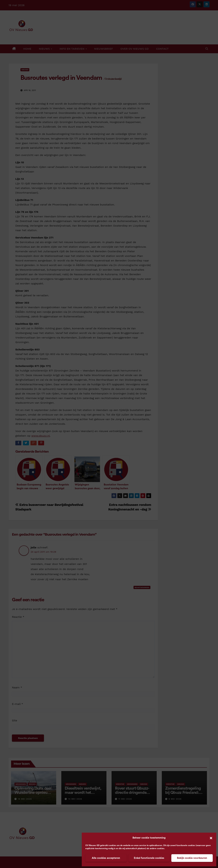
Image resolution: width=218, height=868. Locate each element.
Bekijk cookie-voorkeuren (192, 858)
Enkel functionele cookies (149, 858)
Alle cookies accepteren (106, 858)
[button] (211, 838)
